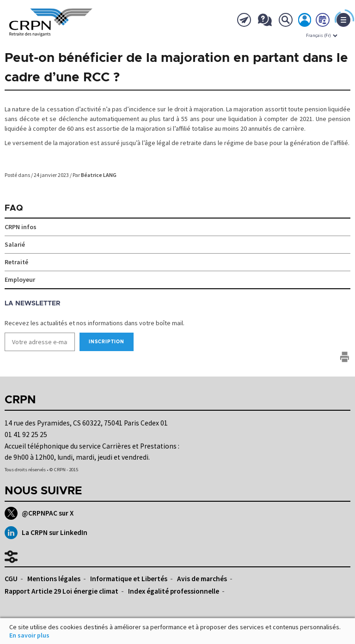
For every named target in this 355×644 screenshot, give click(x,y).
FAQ (14, 208)
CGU (11, 579)
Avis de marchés (202, 579)
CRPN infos (21, 227)
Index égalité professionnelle (174, 591)
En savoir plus (29, 635)
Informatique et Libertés (129, 579)
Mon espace (305, 22)
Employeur (20, 279)
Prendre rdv (323, 22)
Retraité (16, 262)
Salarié (15, 244)
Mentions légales (54, 579)
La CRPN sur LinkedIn (46, 533)
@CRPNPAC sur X (39, 513)
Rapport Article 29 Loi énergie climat (61, 591)
